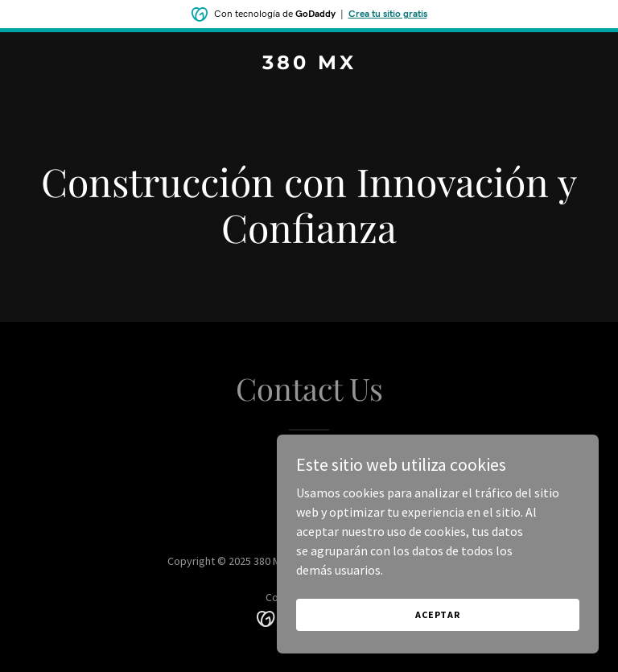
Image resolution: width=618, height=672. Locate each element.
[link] (309, 64)
